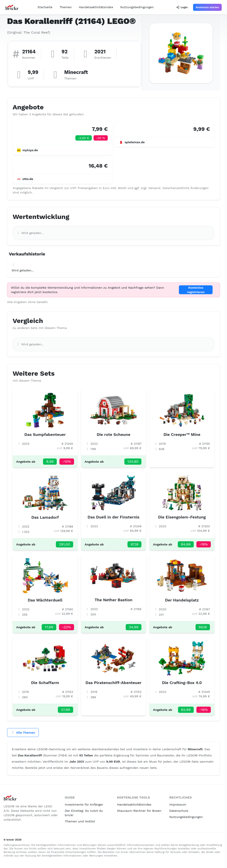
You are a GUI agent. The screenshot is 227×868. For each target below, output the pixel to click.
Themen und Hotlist (80, 821)
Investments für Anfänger (84, 804)
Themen (66, 7)
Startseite (45, 7)
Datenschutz (179, 811)
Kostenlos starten (207, 7)
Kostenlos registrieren (196, 290)
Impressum (178, 804)
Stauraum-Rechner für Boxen (139, 811)
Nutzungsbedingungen (137, 7)
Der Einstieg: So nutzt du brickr (84, 813)
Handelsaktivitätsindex (96, 7)
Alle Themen (23, 733)
